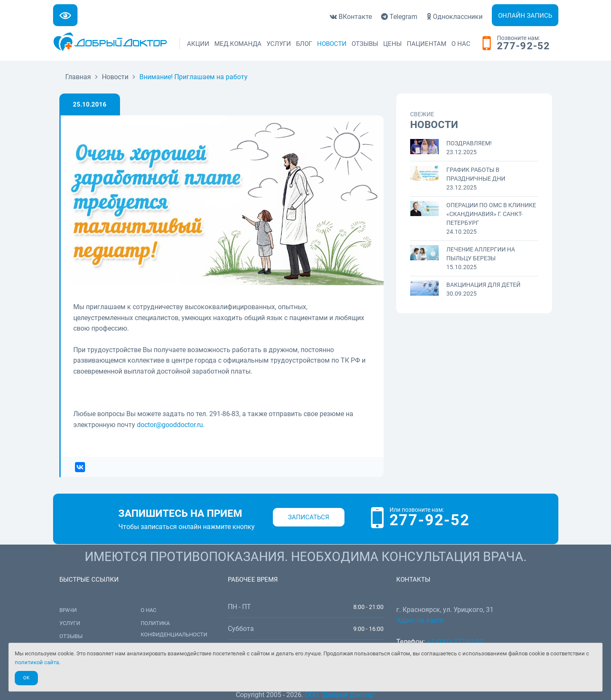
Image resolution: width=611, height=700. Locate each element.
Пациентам (427, 44)
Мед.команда (238, 44)
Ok (26, 678)
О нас (461, 44)
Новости (332, 44)
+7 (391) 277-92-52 (455, 642)
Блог (304, 44)
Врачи (68, 610)
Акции (198, 44)
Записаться (309, 517)
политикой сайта (37, 662)
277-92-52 (524, 46)
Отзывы (365, 44)
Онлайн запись (525, 16)
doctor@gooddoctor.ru (170, 425)
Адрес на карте (420, 620)
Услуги (279, 44)
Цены (392, 44)
